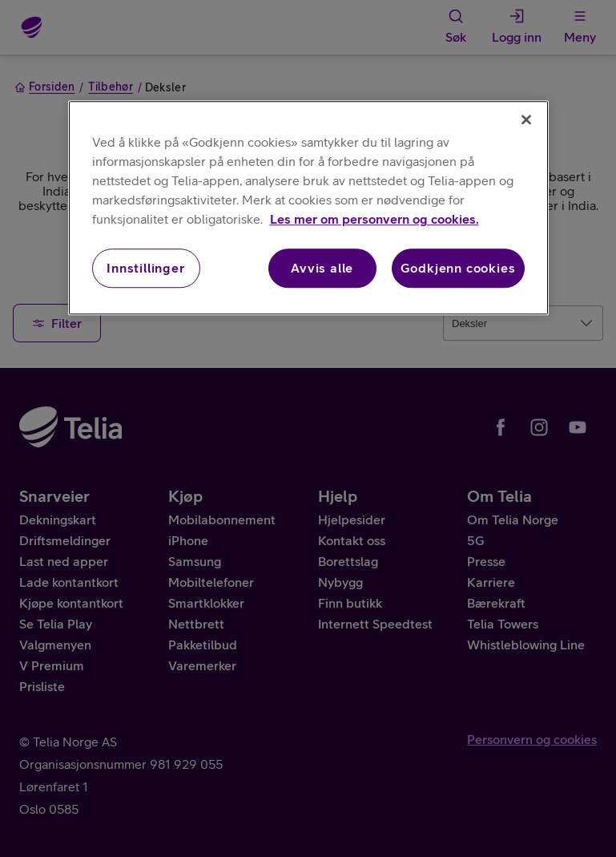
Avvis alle (322, 269)
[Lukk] (526, 120)
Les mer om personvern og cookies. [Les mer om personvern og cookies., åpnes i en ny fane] (374, 220)
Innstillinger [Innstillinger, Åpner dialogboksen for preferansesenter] (145, 269)
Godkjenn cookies (458, 269)
